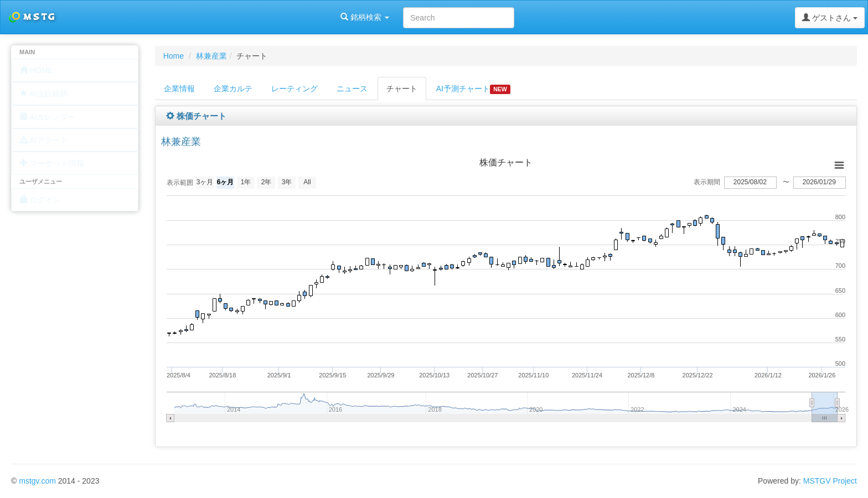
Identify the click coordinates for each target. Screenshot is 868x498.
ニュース (352, 89)
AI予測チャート (473, 89)
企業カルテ (233, 89)
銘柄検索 (143, 17)
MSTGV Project (830, 481)
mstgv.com (37, 481)
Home (174, 56)
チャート (402, 89)
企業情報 (179, 89)
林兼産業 (211, 56)
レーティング (294, 89)
